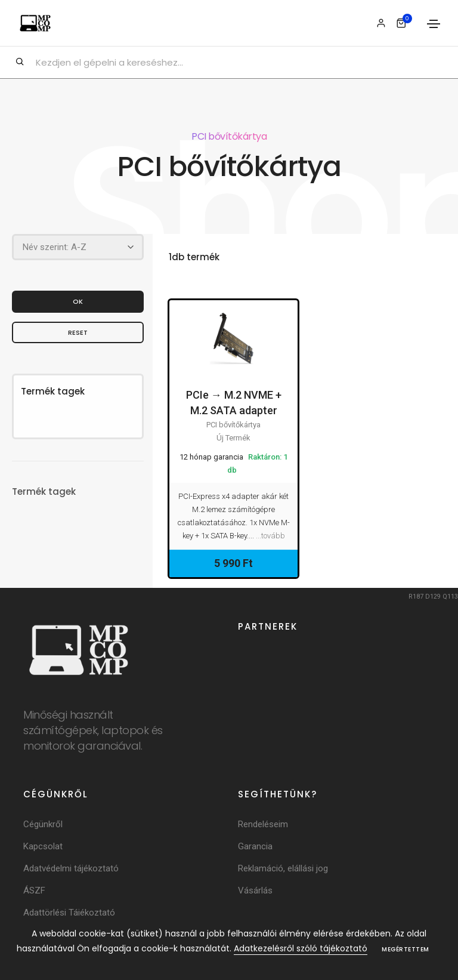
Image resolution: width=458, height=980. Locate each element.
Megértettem (406, 949)
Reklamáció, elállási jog (283, 868)
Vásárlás (255, 890)
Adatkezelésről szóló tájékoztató (301, 948)
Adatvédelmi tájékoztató (71, 868)
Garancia (255, 846)
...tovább (270, 536)
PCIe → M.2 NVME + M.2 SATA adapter (234, 403)
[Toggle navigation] (434, 24)
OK (78, 301)
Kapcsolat (43, 846)
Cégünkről (43, 824)
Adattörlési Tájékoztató (69, 913)
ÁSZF (34, 890)
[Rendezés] (78, 247)
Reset (78, 332)
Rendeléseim (263, 824)
